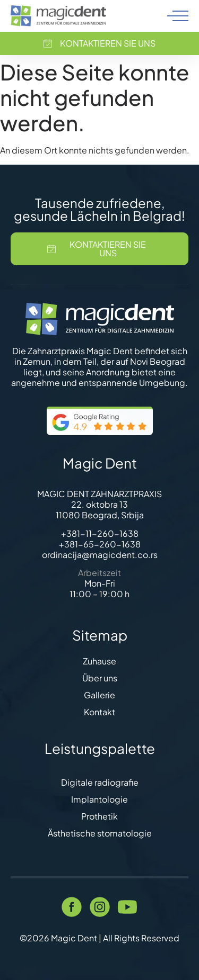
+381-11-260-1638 (100, 533)
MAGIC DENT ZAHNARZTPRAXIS (99, 494)
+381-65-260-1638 (100, 544)
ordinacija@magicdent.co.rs (100, 555)
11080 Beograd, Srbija (100, 515)
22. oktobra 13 (99, 504)
